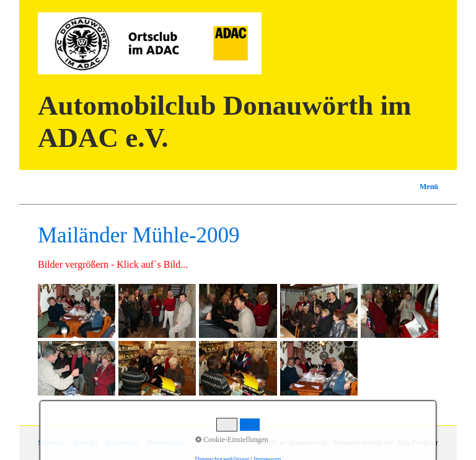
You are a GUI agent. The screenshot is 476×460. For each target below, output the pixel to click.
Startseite (52, 443)
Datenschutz (165, 443)
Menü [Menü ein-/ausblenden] (429, 187)
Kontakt (86, 443)
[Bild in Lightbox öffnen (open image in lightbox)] (77, 311)
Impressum (122, 443)
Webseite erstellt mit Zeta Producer (386, 443)
